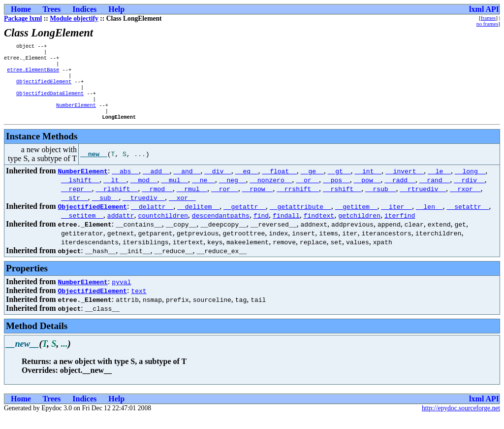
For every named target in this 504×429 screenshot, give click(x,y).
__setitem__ (82, 228)
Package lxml (23, 18)
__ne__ (204, 193)
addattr (121, 228)
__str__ (75, 210)
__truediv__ (144, 210)
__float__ (280, 184)
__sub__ (106, 210)
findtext (319, 228)
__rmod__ (157, 201)
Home (21, 9)
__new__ (94, 167)
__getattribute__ (300, 219)
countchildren (163, 228)
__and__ (187, 184)
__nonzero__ (271, 193)
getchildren (359, 228)
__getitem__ (356, 219)
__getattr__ (245, 219)
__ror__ (225, 201)
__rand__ (435, 193)
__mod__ (144, 193)
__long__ (470, 184)
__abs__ (125, 184)
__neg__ (233, 193)
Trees (52, 9)
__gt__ (339, 184)
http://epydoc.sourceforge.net (461, 421)
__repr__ (76, 201)
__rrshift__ (298, 201)
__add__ (156, 184)
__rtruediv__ (423, 201)
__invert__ (405, 184)
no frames (487, 24)
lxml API (484, 9)
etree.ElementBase (33, 74)
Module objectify (74, 18)
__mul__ (174, 193)
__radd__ (400, 193)
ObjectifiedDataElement (50, 102)
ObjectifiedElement (44, 88)
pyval (121, 295)
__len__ (429, 219)
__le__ (439, 184)
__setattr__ (468, 219)
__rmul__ (192, 201)
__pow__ (367, 193)
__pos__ (336, 193)
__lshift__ (80, 193)
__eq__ (247, 184)
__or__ (307, 193)
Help (116, 9)
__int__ (368, 184)
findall (286, 228)
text (139, 303)
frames (488, 18)
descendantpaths (221, 228)
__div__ (218, 184)
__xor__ (182, 210)
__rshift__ (342, 201)
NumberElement (76, 116)
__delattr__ (152, 219)
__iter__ (396, 219)
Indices (84, 9)
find (261, 228)
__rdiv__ (469, 193)
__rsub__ (380, 201)
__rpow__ (257, 201)
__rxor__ (465, 201)
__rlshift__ (117, 201)
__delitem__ (198, 219)
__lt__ (115, 193)
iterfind (400, 228)
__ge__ (312, 184)
